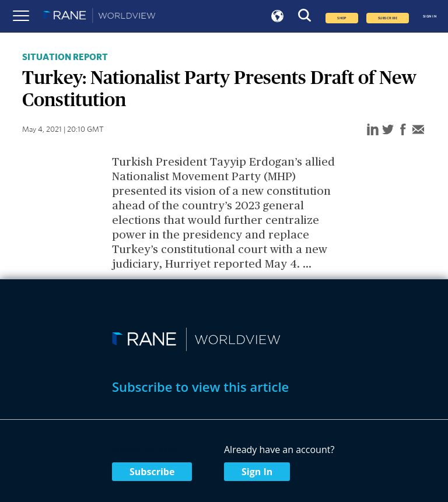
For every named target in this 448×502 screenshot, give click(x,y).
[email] (418, 130)
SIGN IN (430, 16)
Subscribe (152, 472)
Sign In (257, 472)
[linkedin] (373, 130)
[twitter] (388, 130)
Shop (342, 18)
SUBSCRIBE (388, 18)
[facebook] (403, 130)
